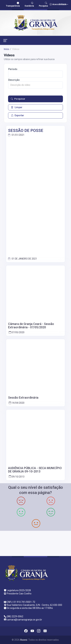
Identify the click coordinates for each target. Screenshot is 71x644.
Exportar (17, 115)
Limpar (17, 107)
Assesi (24, 640)
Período (13, 69)
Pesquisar (18, 99)
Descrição (14, 80)
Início (7, 49)
